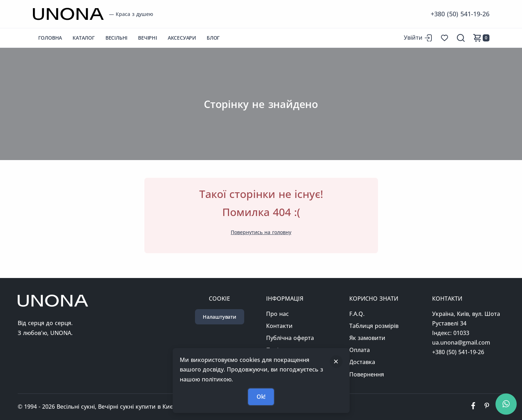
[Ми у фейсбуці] (473, 407)
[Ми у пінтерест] (487, 407)
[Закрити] (336, 362)
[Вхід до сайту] (418, 38)
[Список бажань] (444, 38)
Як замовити (367, 338)
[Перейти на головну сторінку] (68, 14)
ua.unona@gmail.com (461, 342)
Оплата (360, 350)
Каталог (84, 38)
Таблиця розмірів (374, 326)
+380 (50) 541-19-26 (460, 14)
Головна (50, 38)
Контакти (279, 326)
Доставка (362, 362)
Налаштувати (220, 317)
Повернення (367, 374)
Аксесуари (182, 38)
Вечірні (148, 38)
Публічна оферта (290, 338)
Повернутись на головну (261, 232)
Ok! (261, 397)
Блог (213, 38)
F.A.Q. (357, 314)
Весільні (116, 38)
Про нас (277, 314)
